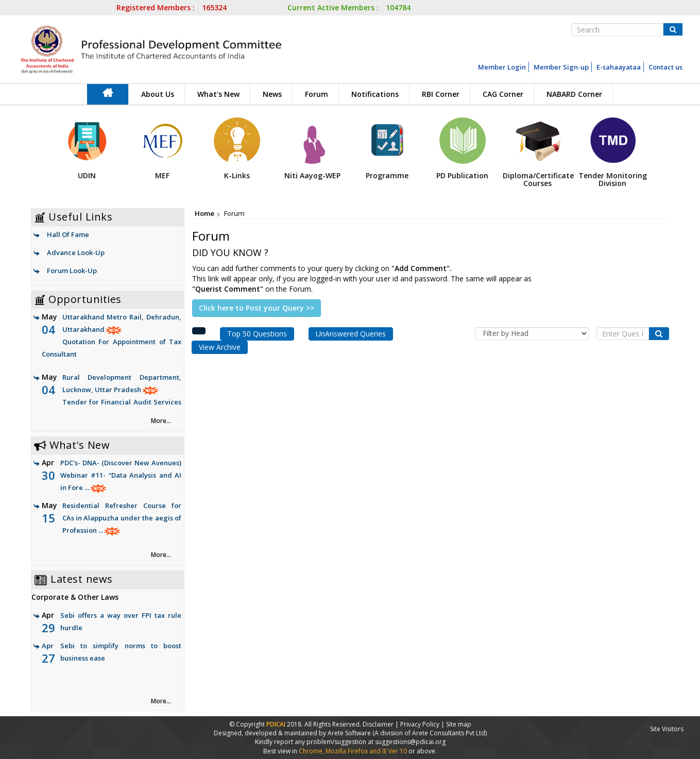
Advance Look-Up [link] (76, 252)
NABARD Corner (574, 94)
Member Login (502, 67)
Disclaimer (378, 724)
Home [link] (204, 213)
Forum (317, 94)
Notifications (375, 94)
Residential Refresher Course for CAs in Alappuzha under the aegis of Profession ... (122, 518)
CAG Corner (503, 94)
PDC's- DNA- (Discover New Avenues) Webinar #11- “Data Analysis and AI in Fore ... (121, 475)
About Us (158, 94)
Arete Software (350, 733)
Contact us (665, 67)
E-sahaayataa (619, 67)
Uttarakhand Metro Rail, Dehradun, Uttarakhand (112, 336)
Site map (459, 724)
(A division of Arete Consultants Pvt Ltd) (430, 733)
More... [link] (161, 421)
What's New (218, 94)
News (272, 94)
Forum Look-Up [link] (72, 271)
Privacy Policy (420, 724)
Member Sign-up (561, 67)
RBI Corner (441, 94)
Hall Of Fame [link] (68, 234)
